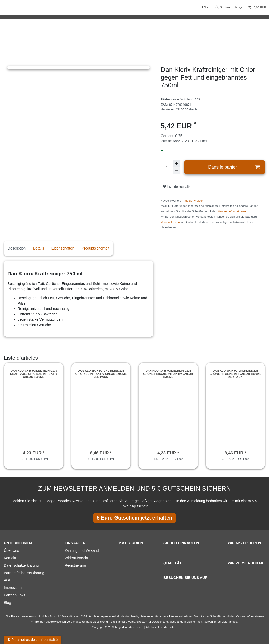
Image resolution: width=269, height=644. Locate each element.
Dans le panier (234, 167)
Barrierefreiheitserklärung (24, 573)
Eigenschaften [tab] (63, 248)
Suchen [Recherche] (222, 8)
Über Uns (11, 550)
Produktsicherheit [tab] (96, 248)
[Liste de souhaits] (239, 8)
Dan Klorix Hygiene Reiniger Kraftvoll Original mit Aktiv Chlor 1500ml (34, 374)
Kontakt (10, 558)
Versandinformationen (232, 211)
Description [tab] (17, 248)
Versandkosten (170, 222)
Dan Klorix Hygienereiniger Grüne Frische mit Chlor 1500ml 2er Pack (235, 374)
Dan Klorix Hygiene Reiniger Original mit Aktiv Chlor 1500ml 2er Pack (101, 374)
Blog (203, 7)
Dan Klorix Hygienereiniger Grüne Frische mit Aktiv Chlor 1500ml (168, 374)
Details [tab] (39, 248)
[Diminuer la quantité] (177, 171)
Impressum (13, 588)
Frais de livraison (193, 201)
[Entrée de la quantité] (167, 167)
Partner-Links (14, 595)
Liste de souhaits (177, 187)
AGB (8, 580)
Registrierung (75, 565)
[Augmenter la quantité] (177, 164)
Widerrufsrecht (76, 558)
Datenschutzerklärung (21, 565)
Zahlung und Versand (82, 550)
